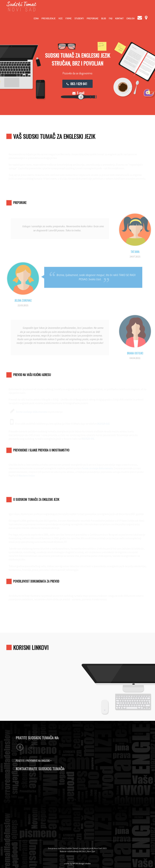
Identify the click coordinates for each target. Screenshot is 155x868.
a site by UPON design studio (78, 863)
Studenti (79, 18)
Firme (69, 18)
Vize (61, 18)
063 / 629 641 (77, 84)
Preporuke (93, 18)
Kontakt (119, 18)
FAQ (111, 18)
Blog (104, 18)
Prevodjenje (49, 18)
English (131, 18)
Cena (36, 18)
